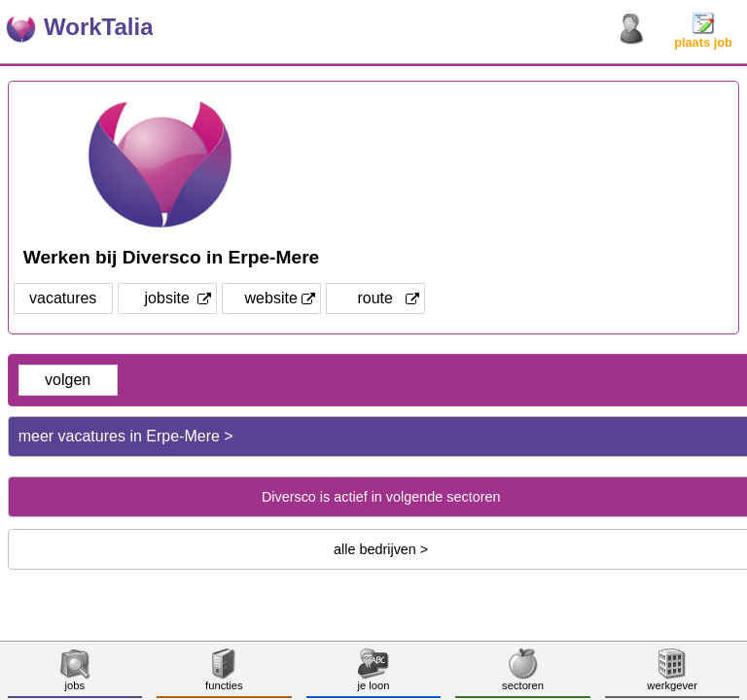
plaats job (703, 36)
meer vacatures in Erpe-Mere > (126, 436)
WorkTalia (98, 27)
